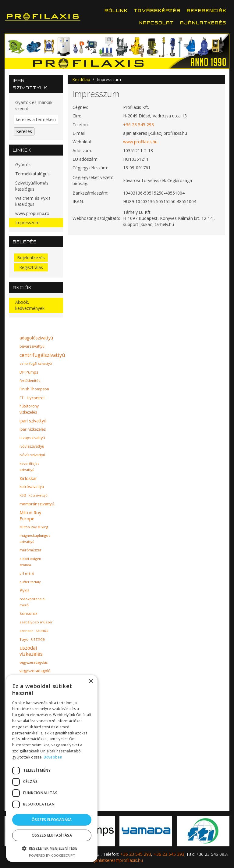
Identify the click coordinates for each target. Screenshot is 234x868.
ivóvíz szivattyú (32, 455)
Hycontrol (36, 398)
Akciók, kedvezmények (30, 305)
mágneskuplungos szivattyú (35, 538)
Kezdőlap (81, 79)
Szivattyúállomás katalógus (32, 186)
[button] (52, 848)
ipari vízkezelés (33, 429)
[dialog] (52, 768)
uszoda (38, 639)
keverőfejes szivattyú (29, 466)
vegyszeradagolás (34, 662)
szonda (42, 631)
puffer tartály (30, 582)
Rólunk (116, 11)
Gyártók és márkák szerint (34, 105)
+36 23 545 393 (169, 854)
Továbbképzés (157, 11)
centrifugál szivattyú (36, 363)
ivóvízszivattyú (32, 446)
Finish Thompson (34, 389)
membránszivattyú (37, 504)
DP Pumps (29, 372)
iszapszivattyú (32, 438)
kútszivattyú (38, 495)
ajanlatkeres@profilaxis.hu (117, 860)
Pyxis (25, 590)
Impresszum (27, 222)
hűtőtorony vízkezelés (29, 409)
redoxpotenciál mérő (32, 602)
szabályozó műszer (36, 622)
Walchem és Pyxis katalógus (33, 201)
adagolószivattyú (36, 338)
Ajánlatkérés (203, 23)
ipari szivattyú (33, 421)
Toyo (24, 639)
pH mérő (27, 573)
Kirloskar (28, 478)
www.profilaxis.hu (140, 142)
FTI (22, 398)
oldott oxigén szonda (30, 562)
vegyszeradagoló (35, 671)
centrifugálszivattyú (42, 355)
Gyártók (23, 165)
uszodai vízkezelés (31, 651)
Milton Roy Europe (30, 515)
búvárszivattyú (32, 346)
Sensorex (28, 613)
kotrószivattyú (32, 487)
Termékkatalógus (32, 174)
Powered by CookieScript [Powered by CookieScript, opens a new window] (52, 855)
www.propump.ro (32, 213)
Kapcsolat (157, 23)
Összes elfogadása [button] (52, 820)
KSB (23, 495)
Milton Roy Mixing (34, 527)
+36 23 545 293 (138, 125)
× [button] (91, 681)
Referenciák (207, 11)
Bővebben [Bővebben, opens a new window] (53, 757)
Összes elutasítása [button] (52, 835)
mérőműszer (30, 550)
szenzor (26, 631)
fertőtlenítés (30, 380)
